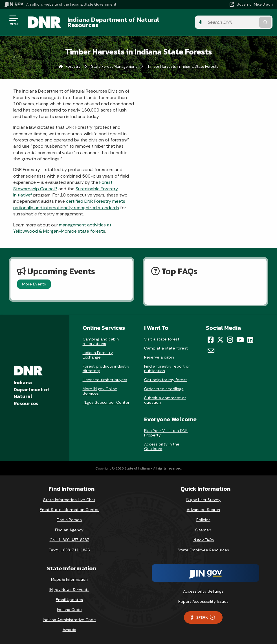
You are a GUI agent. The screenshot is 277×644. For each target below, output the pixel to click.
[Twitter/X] (220, 340)
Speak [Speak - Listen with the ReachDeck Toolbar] (202, 617)
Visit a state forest (162, 339)
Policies (203, 520)
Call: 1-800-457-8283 (69, 540)
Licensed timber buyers (105, 380)
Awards (69, 630)
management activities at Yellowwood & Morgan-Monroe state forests (62, 228)
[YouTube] (240, 340)
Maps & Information (69, 580)
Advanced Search (203, 510)
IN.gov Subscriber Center (106, 402)
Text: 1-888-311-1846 (69, 550)
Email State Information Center (69, 510)
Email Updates (69, 600)
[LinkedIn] (250, 340)
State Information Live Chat (69, 500)
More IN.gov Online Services (100, 391)
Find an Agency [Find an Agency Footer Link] (69, 530)
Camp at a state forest (166, 348)
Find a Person (69, 520)
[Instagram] (230, 340)
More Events (34, 284)
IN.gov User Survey (203, 500)
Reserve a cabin (159, 357)
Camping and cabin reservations (101, 341)
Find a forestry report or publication (167, 368)
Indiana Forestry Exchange (98, 355)
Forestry (73, 66)
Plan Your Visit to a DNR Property (166, 433)
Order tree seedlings (164, 389)
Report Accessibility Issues (203, 601)
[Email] (211, 350)
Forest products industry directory (106, 368)
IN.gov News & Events (69, 590)
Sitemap (203, 530)
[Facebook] (211, 340)
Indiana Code (69, 610)
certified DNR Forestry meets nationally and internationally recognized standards (69, 205)
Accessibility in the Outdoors (162, 446)
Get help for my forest (166, 380)
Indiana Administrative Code (69, 620)
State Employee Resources (203, 550)
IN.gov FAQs (203, 540)
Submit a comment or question (165, 400)
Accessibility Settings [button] (203, 591)
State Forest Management (114, 66)
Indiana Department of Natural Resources (113, 22)
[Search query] (233, 22)
